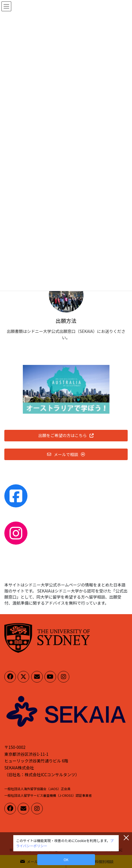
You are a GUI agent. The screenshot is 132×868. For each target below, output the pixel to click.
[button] (66, 436)
